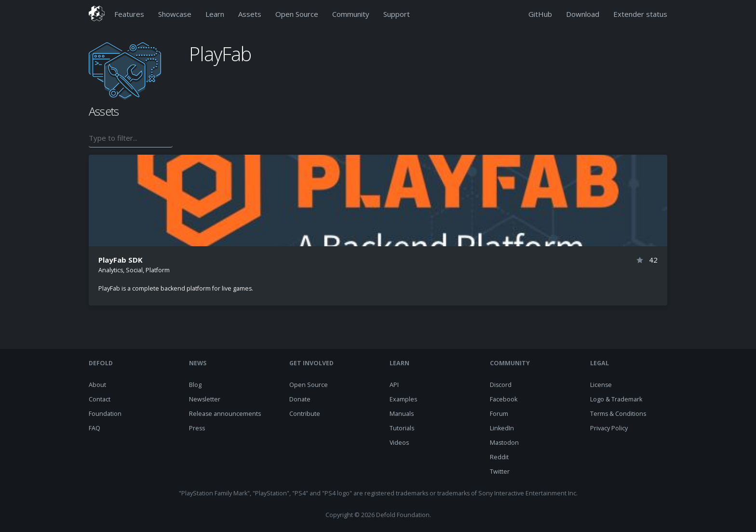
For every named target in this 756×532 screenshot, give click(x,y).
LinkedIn (502, 428)
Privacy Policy (609, 428)
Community (351, 14)
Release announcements (225, 414)
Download (583, 14)
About (97, 385)
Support (397, 14)
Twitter (500, 472)
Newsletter (205, 399)
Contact (100, 399)
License (601, 385)
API (394, 385)
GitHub (540, 14)
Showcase (175, 14)
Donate (300, 399)
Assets (250, 14)
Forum (499, 414)
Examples (403, 399)
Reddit (499, 457)
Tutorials (402, 428)
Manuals (402, 414)
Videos (399, 443)
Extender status (640, 14)
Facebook (504, 399)
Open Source (297, 14)
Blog (195, 385)
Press (197, 428)
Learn (215, 14)
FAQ (94, 428)
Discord (501, 385)
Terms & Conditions (618, 414)
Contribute (305, 414)
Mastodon (504, 443)
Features (129, 14)
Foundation (105, 414)
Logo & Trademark (616, 399)
